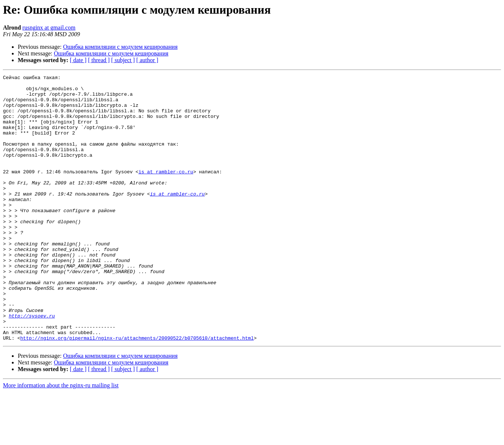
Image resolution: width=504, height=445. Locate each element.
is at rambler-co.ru (166, 191)
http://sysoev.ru (32, 364)
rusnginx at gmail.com (49, 28)
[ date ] (78, 60)
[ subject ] (123, 60)
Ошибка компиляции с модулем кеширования (120, 47)
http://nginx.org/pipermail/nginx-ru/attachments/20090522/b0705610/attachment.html (137, 391)
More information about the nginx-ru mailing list (61, 439)
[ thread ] (99, 60)
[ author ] (147, 60)
